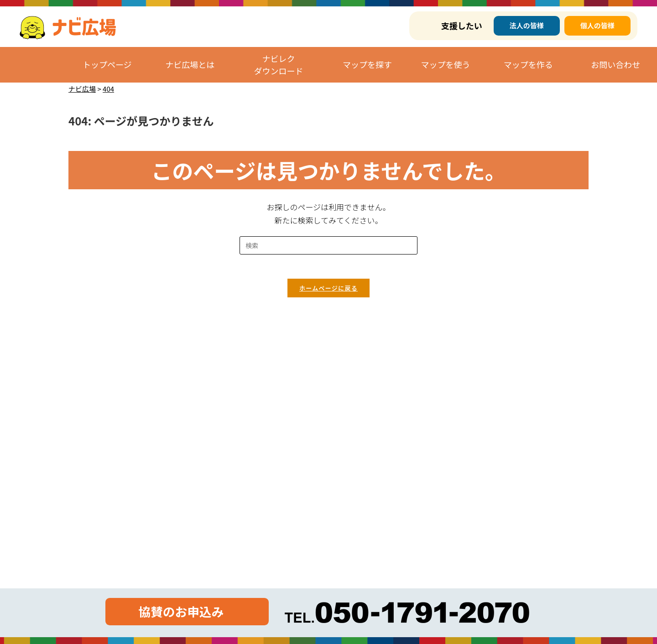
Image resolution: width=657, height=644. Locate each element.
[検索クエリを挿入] (328, 245)
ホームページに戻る (328, 292)
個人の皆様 (597, 25)
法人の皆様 (527, 25)
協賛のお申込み (180, 611)
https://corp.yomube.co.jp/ (134, 442)
